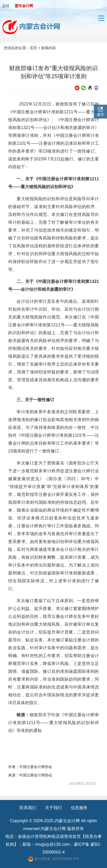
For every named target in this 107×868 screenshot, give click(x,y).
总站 (6, 6)
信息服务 (79, 808)
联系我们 (28, 808)
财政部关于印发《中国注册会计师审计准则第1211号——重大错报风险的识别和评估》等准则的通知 (53, 723)
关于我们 (53, 808)
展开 (100, 115)
